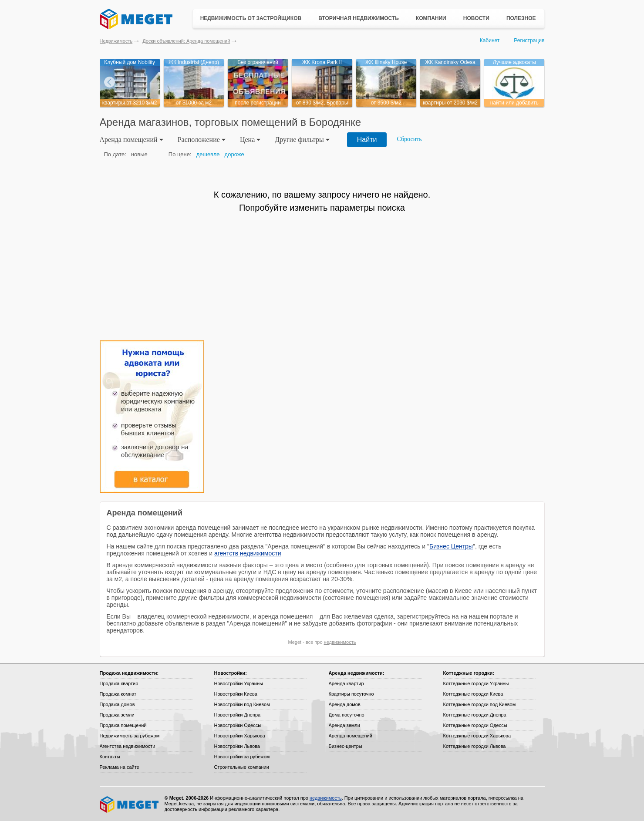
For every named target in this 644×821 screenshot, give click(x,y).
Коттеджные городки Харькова (477, 736)
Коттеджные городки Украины (476, 683)
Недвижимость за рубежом (130, 736)
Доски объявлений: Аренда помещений (186, 41)
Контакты (110, 757)
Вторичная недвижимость (359, 18)
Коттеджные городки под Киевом (480, 704)
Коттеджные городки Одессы (475, 725)
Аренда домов (345, 704)
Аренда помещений (351, 736)
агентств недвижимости (248, 553)
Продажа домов (117, 704)
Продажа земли (117, 715)
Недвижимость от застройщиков (251, 18)
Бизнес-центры (346, 746)
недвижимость (340, 642)
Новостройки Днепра (238, 715)
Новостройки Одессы (238, 725)
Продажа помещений (123, 725)
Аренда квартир (346, 683)
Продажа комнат (118, 694)
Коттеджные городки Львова (475, 746)
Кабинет (490, 40)
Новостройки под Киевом (242, 704)
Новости (476, 18)
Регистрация (529, 40)
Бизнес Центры (451, 546)
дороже (234, 154)
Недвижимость (116, 41)
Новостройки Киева (236, 694)
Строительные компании (242, 767)
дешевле (208, 154)
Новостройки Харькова (240, 736)
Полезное (521, 18)
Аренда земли (344, 725)
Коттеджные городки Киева (473, 694)
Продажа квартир (119, 683)
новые (139, 154)
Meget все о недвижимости (130, 804)
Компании (431, 18)
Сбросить (409, 139)
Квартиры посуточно (351, 694)
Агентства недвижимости (128, 746)
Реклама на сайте (120, 767)
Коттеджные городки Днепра (475, 715)
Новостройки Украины (239, 683)
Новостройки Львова (237, 746)
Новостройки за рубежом (242, 757)
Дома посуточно (347, 715)
